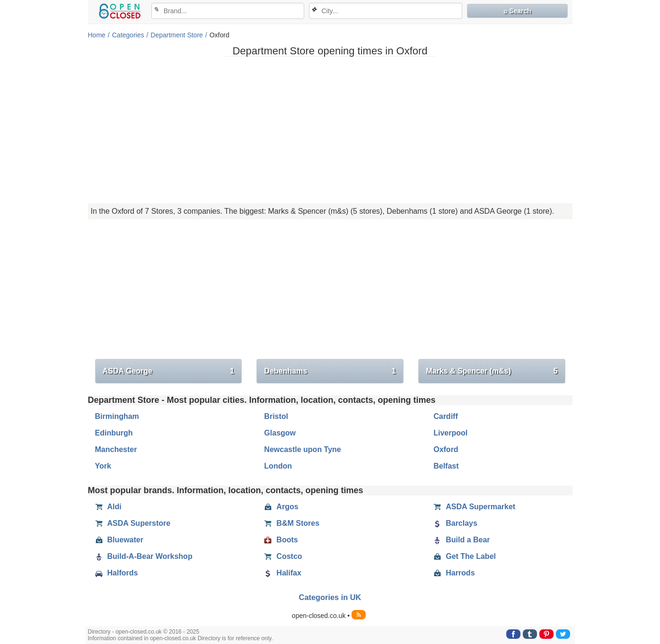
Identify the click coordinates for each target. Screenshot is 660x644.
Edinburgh (114, 433)
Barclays (455, 523)
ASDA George (168, 371)
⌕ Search (517, 11)
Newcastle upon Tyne (302, 449)
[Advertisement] (330, 130)
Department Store (177, 35)
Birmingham (117, 416)
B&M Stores (292, 523)
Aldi (108, 507)
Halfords (117, 573)
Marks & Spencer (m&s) (492, 371)
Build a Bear (462, 540)
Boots (281, 540)
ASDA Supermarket (474, 507)
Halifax (282, 573)
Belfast (446, 466)
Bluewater (119, 540)
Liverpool (450, 433)
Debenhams (330, 371)
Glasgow (280, 433)
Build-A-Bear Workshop (144, 557)
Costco (283, 557)
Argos (281, 507)
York (103, 466)
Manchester (116, 449)
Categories (128, 35)
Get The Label (465, 557)
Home (97, 35)
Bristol (276, 416)
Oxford (446, 449)
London (278, 466)
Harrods (454, 573)
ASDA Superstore (133, 523)
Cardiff (446, 416)
